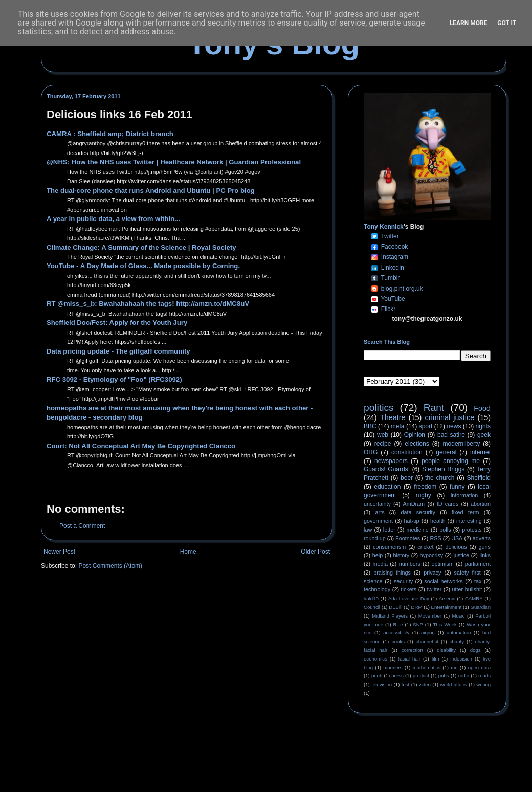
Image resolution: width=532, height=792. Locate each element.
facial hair (409, 659)
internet (480, 452)
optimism (443, 564)
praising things (392, 573)
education (387, 487)
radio (464, 676)
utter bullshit (467, 589)
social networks (443, 581)
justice (461, 555)
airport (428, 633)
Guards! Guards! (387, 469)
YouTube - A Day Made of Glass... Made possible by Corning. (143, 266)
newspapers (391, 461)
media (380, 564)
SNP (418, 624)
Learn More (469, 23)
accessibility (396, 633)
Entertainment (447, 607)
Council (372, 607)
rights (483, 426)
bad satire (451, 435)
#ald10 (371, 598)
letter (389, 530)
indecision (461, 659)
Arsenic (447, 598)
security (403, 581)
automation (459, 633)
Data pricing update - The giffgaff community (118, 351)
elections (417, 444)
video (425, 684)
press (397, 676)
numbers (410, 564)
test (405, 684)
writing (483, 684)
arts (380, 512)
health (438, 521)
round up (375, 538)
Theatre (393, 417)
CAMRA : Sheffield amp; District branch (110, 134)
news (454, 426)
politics (379, 408)
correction (412, 650)
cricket (425, 547)
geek (484, 435)
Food (482, 408)
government (378, 521)
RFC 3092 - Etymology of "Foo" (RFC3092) (114, 379)
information (464, 495)
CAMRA (474, 598)
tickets (409, 589)
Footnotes (408, 538)
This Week (445, 624)
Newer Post (59, 552)
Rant (434, 408)
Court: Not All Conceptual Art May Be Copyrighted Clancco (141, 446)
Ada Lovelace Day (409, 598)
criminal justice (450, 417)
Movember (430, 616)
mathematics (427, 667)
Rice (398, 624)
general (446, 452)
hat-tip (412, 521)
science (373, 581)
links (485, 555)
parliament (478, 564)
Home (188, 552)
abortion (481, 504)
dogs (475, 650)
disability (446, 650)
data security (418, 512)
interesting (469, 521)
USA (457, 538)
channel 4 (427, 641)
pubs (444, 676)
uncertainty (377, 504)
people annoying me (451, 461)
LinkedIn (393, 268)
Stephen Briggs (443, 469)
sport (426, 426)
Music (459, 616)
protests (472, 530)
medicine (418, 530)
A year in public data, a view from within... (113, 219)
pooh (377, 676)
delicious (456, 547)
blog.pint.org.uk (402, 289)
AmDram (414, 504)
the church (440, 478)
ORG (371, 452)
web (383, 435)
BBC (370, 426)
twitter (434, 589)
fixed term (465, 512)
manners (393, 667)
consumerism (389, 547)
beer (407, 478)
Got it (507, 23)
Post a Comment (82, 526)
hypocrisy (432, 555)
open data (479, 667)
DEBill (395, 607)
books (398, 641)
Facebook (395, 247)
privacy (432, 573)
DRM (417, 607)
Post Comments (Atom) (110, 566)
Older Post (315, 552)
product (421, 676)
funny (457, 487)
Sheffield (478, 478)
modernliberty (462, 444)
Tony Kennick (384, 227)
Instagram (395, 257)
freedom (425, 487)
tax (478, 581)
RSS (436, 538)
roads (484, 676)
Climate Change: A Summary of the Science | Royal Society (141, 247)
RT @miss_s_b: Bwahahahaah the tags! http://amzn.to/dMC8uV (148, 304)
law (368, 530)
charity (457, 641)
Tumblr (390, 278)
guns (485, 547)
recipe (383, 444)
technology (377, 589)
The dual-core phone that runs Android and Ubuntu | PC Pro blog (151, 191)
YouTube (393, 299)
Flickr (389, 309)
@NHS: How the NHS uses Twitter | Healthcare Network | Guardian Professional (174, 162)
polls (445, 530)
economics (375, 659)
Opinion (415, 435)
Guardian (481, 607)
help (378, 555)
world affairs (453, 684)
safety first (468, 573)
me (454, 667)
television (382, 684)
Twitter (390, 236)
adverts (482, 538)
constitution (407, 452)
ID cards (448, 504)
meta (398, 426)
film (436, 659)
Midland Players (390, 616)
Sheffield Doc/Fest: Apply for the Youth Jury (117, 323)
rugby (424, 495)
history (401, 555)
